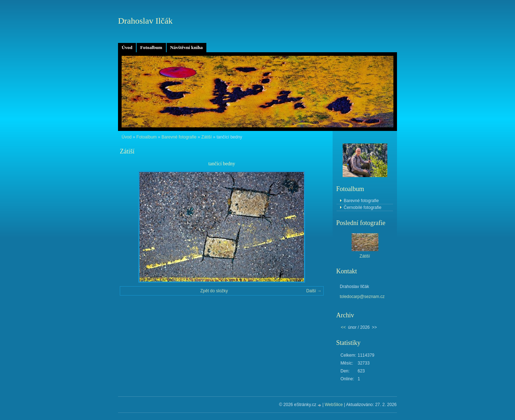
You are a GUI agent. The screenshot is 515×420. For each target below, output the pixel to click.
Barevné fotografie (179, 137)
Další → (314, 291)
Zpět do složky (214, 291)
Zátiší (207, 137)
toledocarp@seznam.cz (362, 297)
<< (343, 327)
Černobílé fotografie (362, 207)
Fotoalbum (151, 47)
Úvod (127, 47)
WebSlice (334, 405)
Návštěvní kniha (187, 47)
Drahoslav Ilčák (145, 21)
